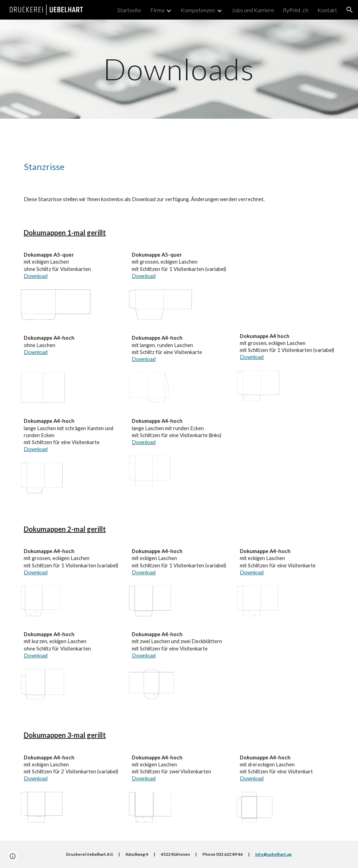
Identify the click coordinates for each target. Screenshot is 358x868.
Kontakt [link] (327, 10)
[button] (350, 10)
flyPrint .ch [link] (296, 10)
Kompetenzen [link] (198, 10)
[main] (179, 69)
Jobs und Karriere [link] (253, 10)
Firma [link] (157, 10)
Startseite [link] (129, 10)
